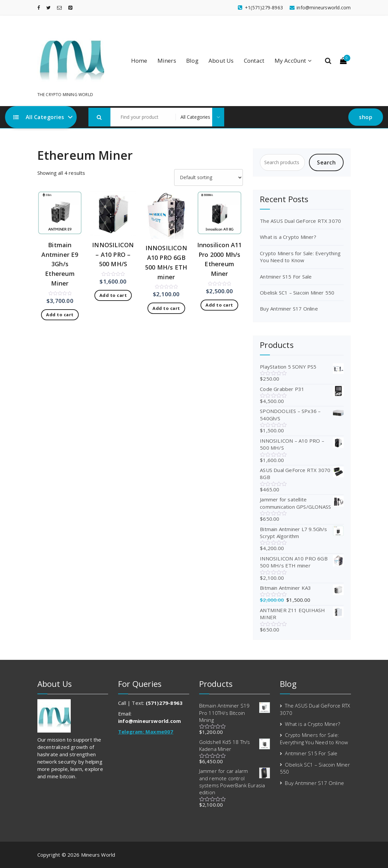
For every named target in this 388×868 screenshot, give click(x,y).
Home (139, 61)
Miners (167, 61)
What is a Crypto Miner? (288, 237)
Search (326, 162)
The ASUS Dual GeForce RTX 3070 (300, 221)
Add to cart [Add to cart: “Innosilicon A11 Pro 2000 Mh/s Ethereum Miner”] (219, 305)
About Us (221, 61)
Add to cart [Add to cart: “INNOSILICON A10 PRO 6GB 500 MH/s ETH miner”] (166, 308)
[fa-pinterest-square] (70, 8)
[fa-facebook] (39, 8)
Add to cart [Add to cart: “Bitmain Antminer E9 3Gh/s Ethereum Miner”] (60, 315)
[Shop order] (209, 177)
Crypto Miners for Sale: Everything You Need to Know (300, 257)
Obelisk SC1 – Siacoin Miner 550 (297, 293)
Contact (254, 61)
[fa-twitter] (49, 8)
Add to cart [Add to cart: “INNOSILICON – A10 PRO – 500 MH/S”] (113, 295)
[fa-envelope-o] (59, 8)
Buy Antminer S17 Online (289, 309)
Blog (192, 61)
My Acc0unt (290, 61)
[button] (99, 117)
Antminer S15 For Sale (286, 277)
